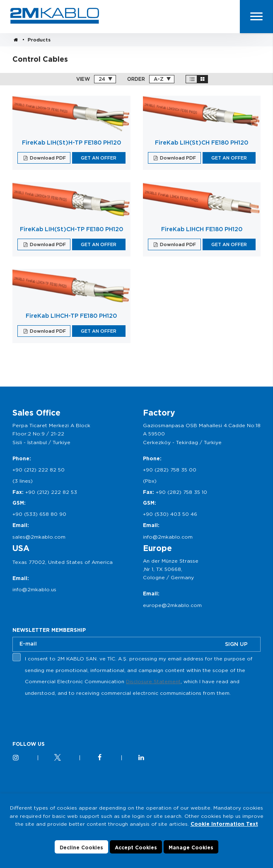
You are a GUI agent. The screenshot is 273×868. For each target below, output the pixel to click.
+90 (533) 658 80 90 (39, 514)
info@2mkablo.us (34, 589)
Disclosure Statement (153, 681)
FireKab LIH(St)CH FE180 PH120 (202, 143)
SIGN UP (236, 644)
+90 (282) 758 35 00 (170, 470)
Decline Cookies (81, 847)
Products (39, 40)
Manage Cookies (191, 847)
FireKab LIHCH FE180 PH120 (202, 229)
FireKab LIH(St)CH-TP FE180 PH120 (71, 229)
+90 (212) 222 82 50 (39, 470)
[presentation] (75, 718)
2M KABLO (55, 16)
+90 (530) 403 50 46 (170, 514)
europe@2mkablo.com (172, 605)
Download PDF (47, 158)
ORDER (136, 79)
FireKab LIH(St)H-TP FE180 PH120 (71, 143)
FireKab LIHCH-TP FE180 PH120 (71, 316)
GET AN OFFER (99, 158)
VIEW (83, 79)
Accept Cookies (136, 847)
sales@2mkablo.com (39, 537)
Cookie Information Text (224, 824)
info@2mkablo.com (168, 537)
